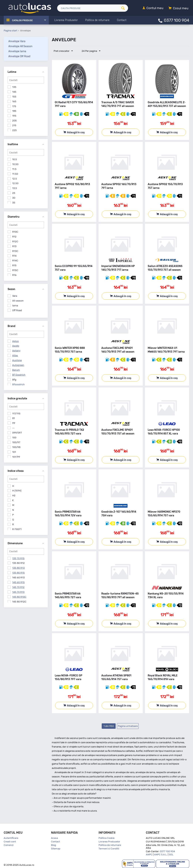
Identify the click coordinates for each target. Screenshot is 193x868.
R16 (14, 275)
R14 (14, 256)
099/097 (17, 433)
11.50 (15, 174)
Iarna (15, 306)
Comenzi (9, 845)
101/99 (16, 457)
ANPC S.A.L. (161, 855)
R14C (15, 261)
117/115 (16, 414)
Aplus (15, 341)
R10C (15, 232)
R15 (14, 265)
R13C (15, 251)
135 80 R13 (18, 568)
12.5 (15, 179)
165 (14, 101)
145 (14, 92)
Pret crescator (64, 51)
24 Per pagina (89, 51)
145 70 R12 (18, 587)
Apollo (16, 346)
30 (14, 198)
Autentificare (11, 838)
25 (14, 193)
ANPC (149, 855)
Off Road (17, 310)
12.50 (15, 183)
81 (14, 418)
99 (14, 423)
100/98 (16, 447)
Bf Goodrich (19, 375)
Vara (15, 296)
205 (14, 121)
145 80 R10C (19, 597)
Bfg (14, 380)
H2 (14, 495)
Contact (55, 842)
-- (13, 428)
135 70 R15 (18, 558)
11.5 (14, 169)
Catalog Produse (24, 20)
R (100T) (17, 529)
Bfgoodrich (18, 384)
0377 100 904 (177, 20)
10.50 (15, 164)
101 (14, 452)
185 (14, 111)
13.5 (15, 188)
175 (14, 106)
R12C (15, 241)
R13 (14, 246)
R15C (15, 270)
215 (14, 125)
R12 (14, 237)
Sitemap (56, 849)
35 (14, 203)
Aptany (16, 351)
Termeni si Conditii (109, 849)
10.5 (15, 159)
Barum (16, 370)
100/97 (16, 442)
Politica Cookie (107, 838)
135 (14, 87)
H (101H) (17, 491)
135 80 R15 (18, 573)
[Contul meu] (153, 8)
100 (14, 438)
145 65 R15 (18, 582)
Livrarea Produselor (109, 842)
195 (14, 116)
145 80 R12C (19, 602)
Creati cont (10, 842)
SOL (171, 855)
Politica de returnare (110, 845)
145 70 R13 (18, 592)
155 (14, 97)
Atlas (15, 355)
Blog (54, 845)
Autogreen (18, 365)
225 (14, 130)
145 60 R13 (18, 578)
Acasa (54, 838)
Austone (17, 360)
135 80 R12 (18, 563)
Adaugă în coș (76, 132)
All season (18, 301)
